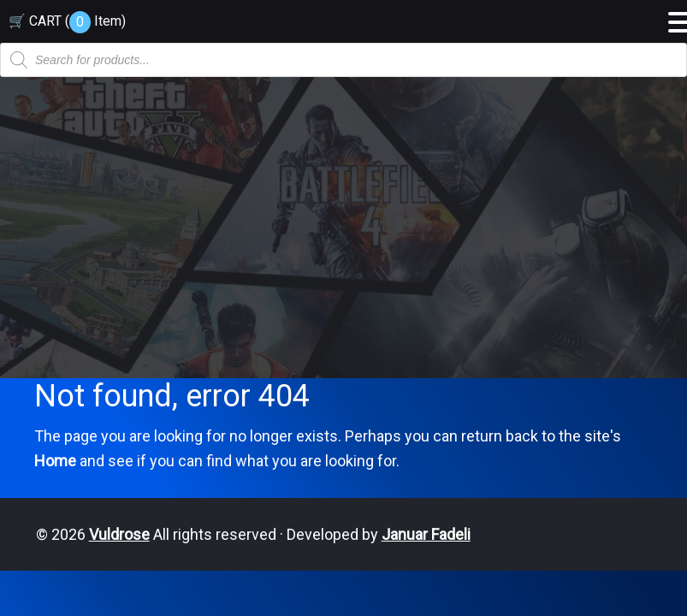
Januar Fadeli (426, 534)
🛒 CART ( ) (67, 21)
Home (55, 461)
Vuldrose (119, 534)
